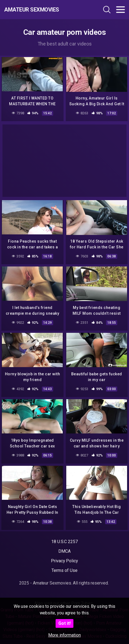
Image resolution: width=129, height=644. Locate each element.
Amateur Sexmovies (32, 10)
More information (64, 635)
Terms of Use (64, 570)
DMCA (64, 551)
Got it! (64, 623)
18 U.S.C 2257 (64, 542)
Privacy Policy (64, 561)
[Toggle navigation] (121, 10)
